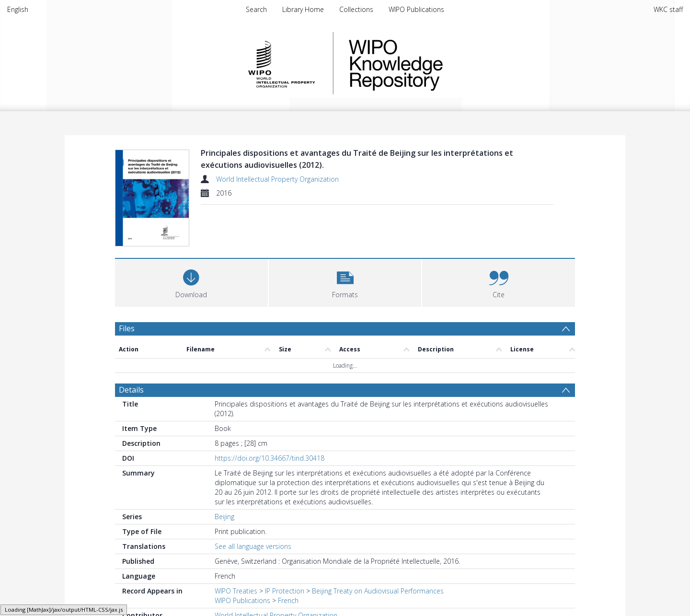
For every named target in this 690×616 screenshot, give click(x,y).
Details (131, 390)
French (288, 600)
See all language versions (253, 546)
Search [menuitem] (256, 9)
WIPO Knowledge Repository (435, 63)
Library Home (303, 9)
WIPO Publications (416, 9)
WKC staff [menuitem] (668, 9)
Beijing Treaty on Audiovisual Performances (378, 591)
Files (127, 328)
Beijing (224, 517)
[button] (345, 282)
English (18, 9)
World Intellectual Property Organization (277, 179)
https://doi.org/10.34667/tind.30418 (270, 458)
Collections (356, 9)
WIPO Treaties (236, 591)
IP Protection (285, 591)
